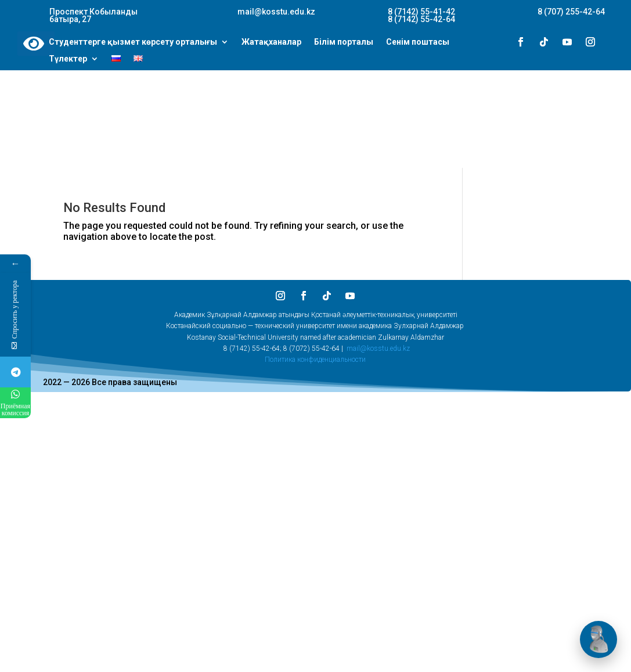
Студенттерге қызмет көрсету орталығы (133, 42)
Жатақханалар (271, 42)
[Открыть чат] (598, 639)
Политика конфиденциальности (315, 360)
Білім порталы (344, 42)
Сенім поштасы (418, 42)
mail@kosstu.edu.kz (378, 348)
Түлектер (68, 59)
